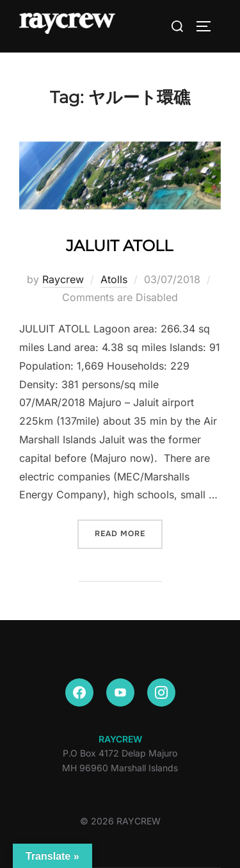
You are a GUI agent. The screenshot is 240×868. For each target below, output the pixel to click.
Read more (129, 533)
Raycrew (63, 279)
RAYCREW (120, 739)
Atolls (114, 279)
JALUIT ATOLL (119, 246)
